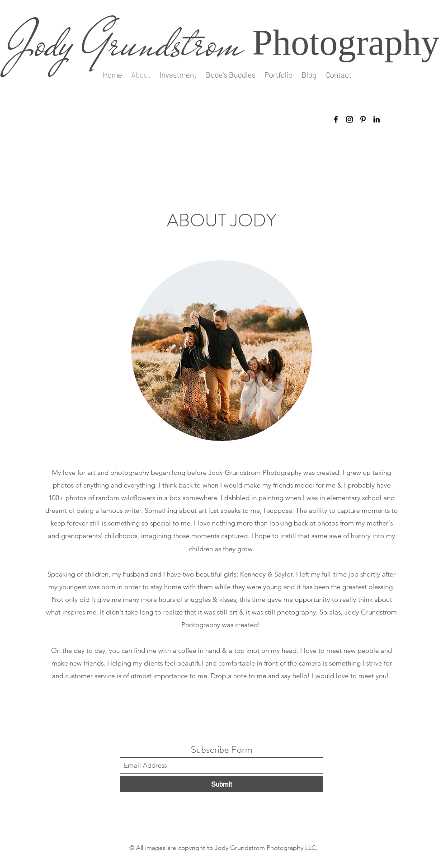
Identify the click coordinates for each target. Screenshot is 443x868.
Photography (346, 42)
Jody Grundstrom (125, 43)
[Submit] (221, 784)
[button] (278, 75)
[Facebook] (336, 119)
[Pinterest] (363, 119)
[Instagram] (349, 119)
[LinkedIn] (377, 119)
